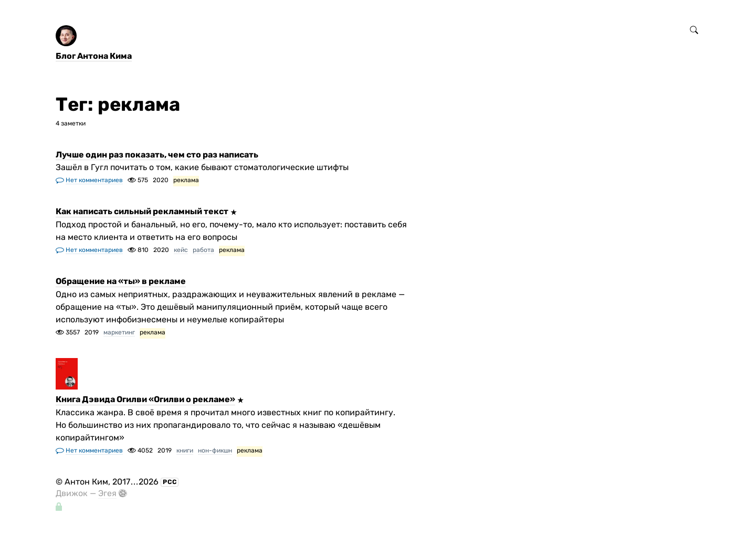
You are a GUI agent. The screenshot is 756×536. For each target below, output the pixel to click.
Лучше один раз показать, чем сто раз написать (157, 155)
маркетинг (119, 332)
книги (185, 450)
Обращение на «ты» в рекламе (121, 282)
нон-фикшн (215, 450)
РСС (170, 482)
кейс (181, 250)
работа (203, 250)
